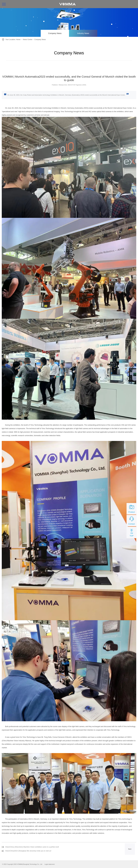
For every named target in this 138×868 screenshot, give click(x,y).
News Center (28, 40)
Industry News (83, 33)
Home (18, 40)
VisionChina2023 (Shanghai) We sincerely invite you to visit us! (28, 851)
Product (132, 509)
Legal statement (50, 864)
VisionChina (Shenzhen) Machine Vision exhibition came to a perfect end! (32, 847)
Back (130, 849)
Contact (132, 520)
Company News (55, 33)
